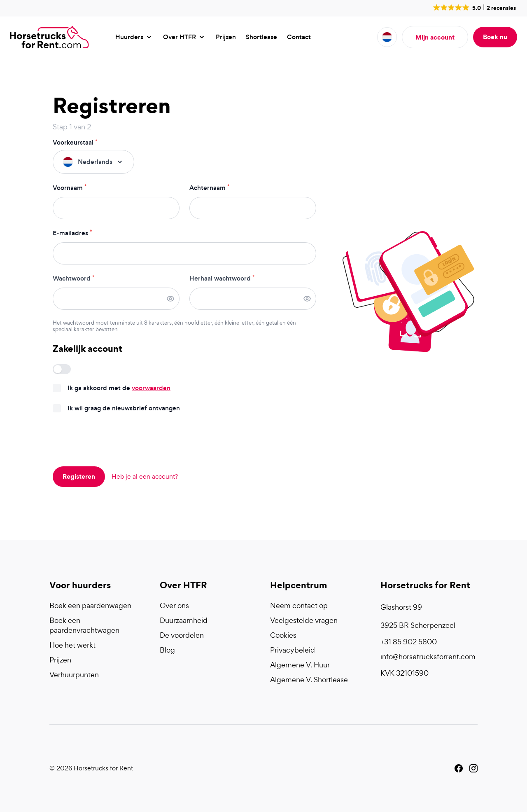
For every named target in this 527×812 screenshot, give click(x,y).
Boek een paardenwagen (90, 605)
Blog (167, 650)
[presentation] (115, 440)
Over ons (174, 605)
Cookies (283, 635)
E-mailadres (72, 233)
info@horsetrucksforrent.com (428, 656)
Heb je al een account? (145, 477)
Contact (299, 37)
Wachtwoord (73, 278)
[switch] (62, 369)
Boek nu (495, 37)
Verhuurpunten (74, 675)
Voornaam (70, 188)
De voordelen (182, 635)
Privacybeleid (293, 650)
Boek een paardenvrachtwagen (84, 625)
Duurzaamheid (184, 620)
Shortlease (261, 37)
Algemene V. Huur (300, 665)
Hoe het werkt (72, 645)
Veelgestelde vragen (304, 620)
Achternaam (209, 188)
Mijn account (435, 37)
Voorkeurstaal (75, 143)
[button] (474, 7)
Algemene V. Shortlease (309, 680)
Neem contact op (299, 605)
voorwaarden (151, 388)
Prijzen (226, 37)
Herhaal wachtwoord (222, 278)
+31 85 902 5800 (409, 642)
